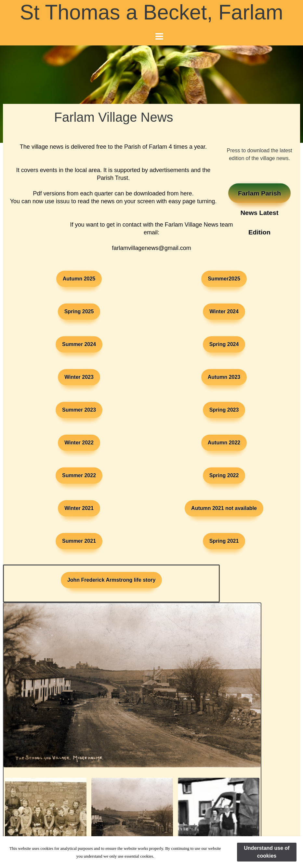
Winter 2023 (79, 377)
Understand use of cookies (267, 852)
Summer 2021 (79, 541)
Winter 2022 (79, 443)
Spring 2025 (79, 311)
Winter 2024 (224, 311)
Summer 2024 (79, 344)
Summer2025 (224, 279)
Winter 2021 (79, 508)
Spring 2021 (224, 541)
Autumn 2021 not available (224, 508)
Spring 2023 (224, 410)
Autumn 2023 (224, 377)
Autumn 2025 (79, 279)
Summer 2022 (79, 475)
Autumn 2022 (224, 443)
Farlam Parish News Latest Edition (259, 196)
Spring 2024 (224, 344)
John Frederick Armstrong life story (111, 580)
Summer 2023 (79, 410)
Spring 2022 (224, 475)
